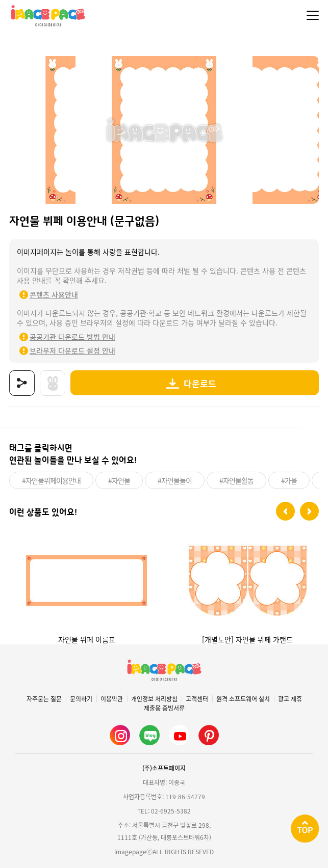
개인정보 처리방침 (154, 699)
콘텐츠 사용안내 (54, 294)
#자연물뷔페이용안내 (51, 480)
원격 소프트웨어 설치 (243, 699)
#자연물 (119, 480)
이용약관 (112, 699)
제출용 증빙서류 (164, 708)
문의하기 (81, 699)
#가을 (289, 480)
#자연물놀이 (175, 480)
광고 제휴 (290, 699)
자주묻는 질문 (44, 699)
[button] (285, 511)
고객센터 (197, 699)
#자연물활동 (236, 480)
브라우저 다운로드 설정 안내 (72, 350)
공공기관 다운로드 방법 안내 (72, 337)
